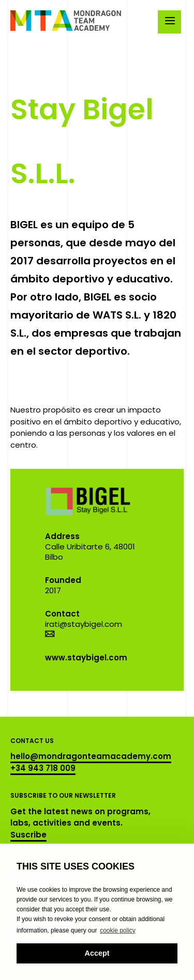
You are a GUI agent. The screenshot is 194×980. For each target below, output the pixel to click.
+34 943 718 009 (43, 768)
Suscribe (28, 835)
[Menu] (169, 22)
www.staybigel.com (86, 658)
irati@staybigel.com (84, 624)
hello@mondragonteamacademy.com (91, 756)
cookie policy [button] (118, 930)
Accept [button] (97, 953)
